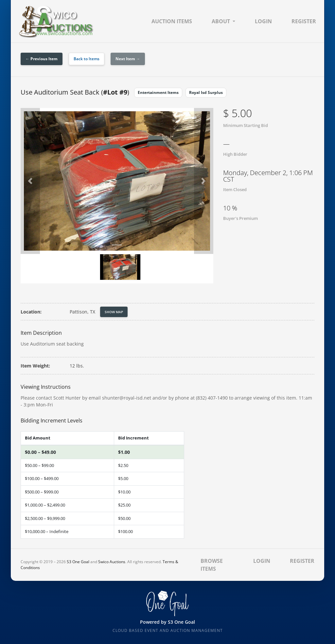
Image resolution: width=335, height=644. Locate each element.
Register (304, 21)
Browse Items (212, 565)
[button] (30, 181)
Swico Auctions (112, 562)
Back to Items (87, 59)
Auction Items (172, 21)
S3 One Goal (78, 562)
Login (263, 21)
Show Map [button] (114, 312)
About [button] (221, 21)
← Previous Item (42, 59)
